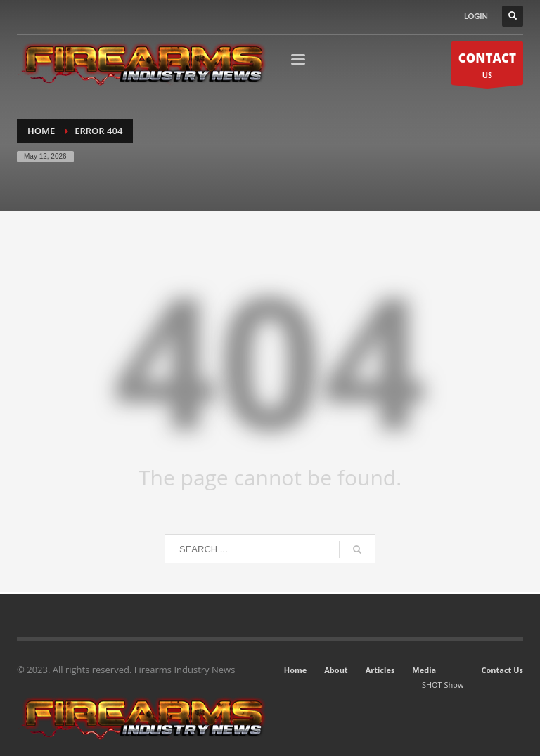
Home (296, 670)
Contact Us (502, 670)
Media (424, 670)
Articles (380, 670)
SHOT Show (443, 685)
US (487, 67)
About (336, 670)
